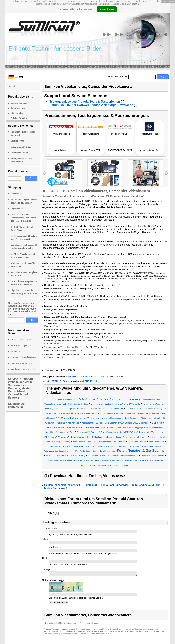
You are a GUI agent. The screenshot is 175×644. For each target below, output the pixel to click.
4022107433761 (102, 377)
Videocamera (17, 194)
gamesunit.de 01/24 (149, 150)
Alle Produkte (17, 113)
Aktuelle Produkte (19, 104)
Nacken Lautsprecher (23, 369)
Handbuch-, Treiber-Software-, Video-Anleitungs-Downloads (91, 105)
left (44, 173)
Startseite (113, 77)
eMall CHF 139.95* (88, 381)
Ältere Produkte (18, 108)
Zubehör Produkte (19, 118)
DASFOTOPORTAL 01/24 (120, 150)
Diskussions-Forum (19, 153)
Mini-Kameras (21, 363)
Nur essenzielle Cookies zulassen (75, 9)
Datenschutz (133, 4)
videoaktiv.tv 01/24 (61, 150)
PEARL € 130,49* (78, 376)
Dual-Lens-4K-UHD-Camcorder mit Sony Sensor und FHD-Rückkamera (23, 218)
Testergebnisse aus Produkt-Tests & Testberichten (85, 102)
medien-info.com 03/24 (91, 150)
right (166, 173)
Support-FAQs (17, 141)
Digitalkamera (17, 209)
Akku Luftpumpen (21, 346)
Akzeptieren (107, 9)
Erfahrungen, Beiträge (21, 147)
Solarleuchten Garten (24, 357)
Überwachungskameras (23, 340)
